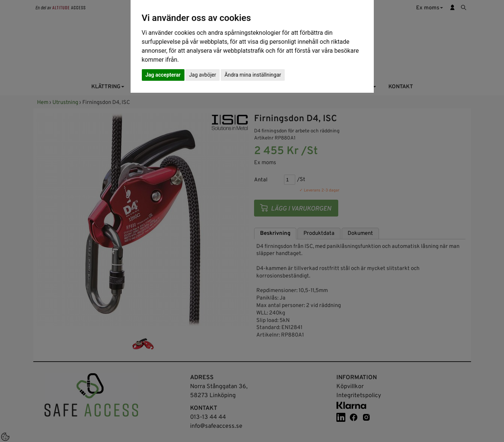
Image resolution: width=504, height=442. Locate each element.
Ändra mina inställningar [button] (253, 75)
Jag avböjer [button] (202, 75)
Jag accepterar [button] (163, 75)
